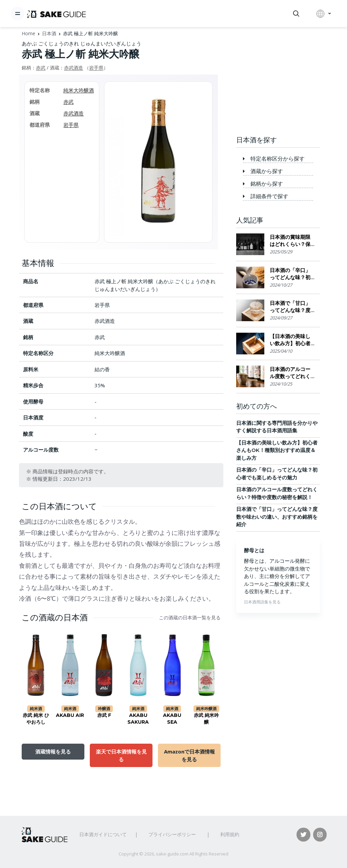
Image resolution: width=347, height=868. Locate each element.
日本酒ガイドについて (103, 834)
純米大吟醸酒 (79, 90)
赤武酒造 (74, 68)
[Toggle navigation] (18, 14)
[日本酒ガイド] (56, 14)
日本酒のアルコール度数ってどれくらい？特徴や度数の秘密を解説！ (290, 373)
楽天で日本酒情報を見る (121, 755)
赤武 (41, 68)
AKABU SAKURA (138, 719)
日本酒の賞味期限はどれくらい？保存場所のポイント (290, 241)
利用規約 (230, 834)
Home (28, 33)
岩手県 (96, 68)
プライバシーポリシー (172, 834)
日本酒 (49, 33)
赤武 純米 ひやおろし (36, 719)
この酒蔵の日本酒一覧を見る (190, 618)
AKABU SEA (172, 719)
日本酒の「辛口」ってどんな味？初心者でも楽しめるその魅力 (290, 274)
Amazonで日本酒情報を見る (189, 755)
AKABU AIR (70, 715)
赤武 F (104, 715)
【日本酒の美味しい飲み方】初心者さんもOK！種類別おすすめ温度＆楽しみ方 (292, 340)
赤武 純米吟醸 (206, 719)
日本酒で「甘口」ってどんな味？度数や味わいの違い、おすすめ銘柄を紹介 (290, 307)
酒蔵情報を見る (53, 751)
